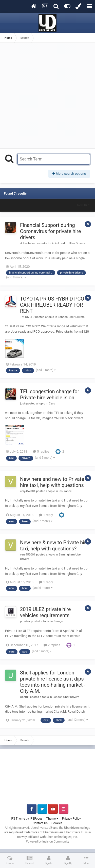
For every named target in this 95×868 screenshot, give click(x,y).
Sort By (83, 205)
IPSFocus (36, 819)
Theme (52, 819)
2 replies (52, 645)
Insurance (65, 491)
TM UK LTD (27, 317)
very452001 (28, 491)
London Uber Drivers (72, 243)
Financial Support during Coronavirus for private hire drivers (50, 231)
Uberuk (25, 697)
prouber (25, 621)
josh (23, 403)
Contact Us (40, 823)
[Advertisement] (48, 96)
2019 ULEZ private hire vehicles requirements (45, 612)
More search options (69, 174)
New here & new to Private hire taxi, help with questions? (54, 546)
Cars (52, 403)
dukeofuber (27, 243)
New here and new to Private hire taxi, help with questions (52, 482)
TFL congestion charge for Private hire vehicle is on (50, 395)
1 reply (46, 515)
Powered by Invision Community (48, 842)
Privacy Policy (71, 819)
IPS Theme (18, 819)
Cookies (57, 823)
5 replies (41, 451)
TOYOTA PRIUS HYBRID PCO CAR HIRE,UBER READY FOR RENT (52, 305)
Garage (58, 621)
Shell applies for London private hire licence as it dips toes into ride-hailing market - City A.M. (53, 682)
